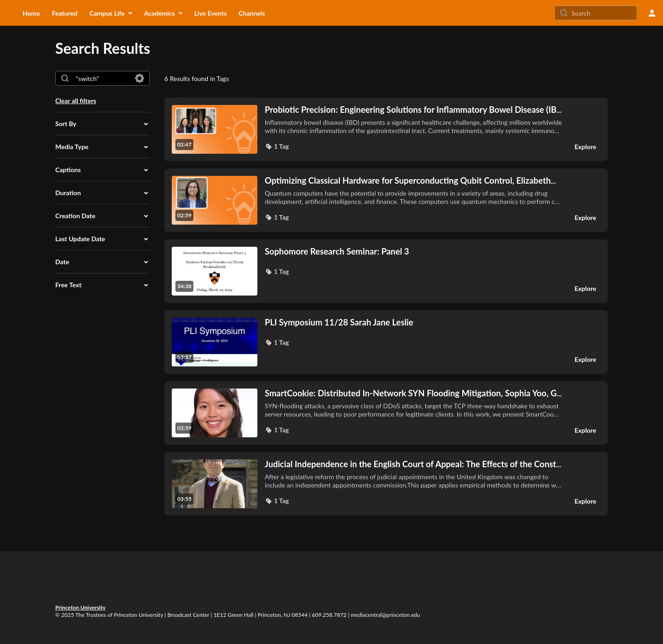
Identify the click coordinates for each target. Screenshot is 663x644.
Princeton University (80, 607)
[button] (102, 124)
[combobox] (102, 78)
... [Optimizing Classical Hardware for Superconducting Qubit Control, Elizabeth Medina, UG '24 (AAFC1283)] (410, 181)
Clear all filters (76, 101)
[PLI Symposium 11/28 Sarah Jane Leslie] (414, 322)
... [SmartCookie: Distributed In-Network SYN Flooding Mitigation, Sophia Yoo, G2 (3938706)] (413, 393)
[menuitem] (31, 13)
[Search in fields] (140, 78)
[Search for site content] (603, 13)
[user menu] (652, 13)
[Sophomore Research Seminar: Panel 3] (414, 251)
